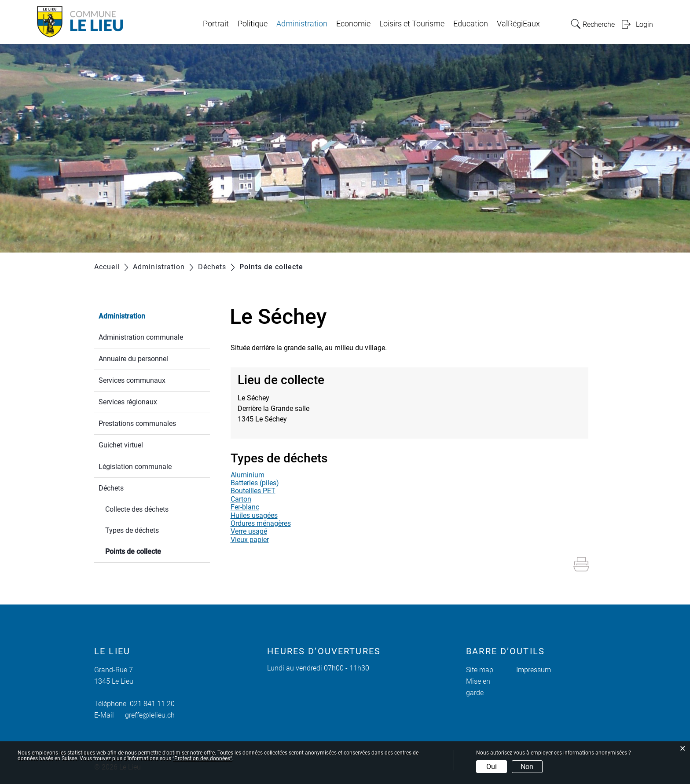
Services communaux (132, 380)
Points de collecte (154, 551)
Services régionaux (128, 402)
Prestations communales (137, 423)
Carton (241, 499)
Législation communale (135, 467)
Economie (353, 24)
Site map (480, 670)
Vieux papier (250, 540)
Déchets (111, 488)
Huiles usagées (254, 515)
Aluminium (248, 475)
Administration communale (141, 337)
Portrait (216, 24)
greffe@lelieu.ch (150, 715)
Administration (302, 24)
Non (527, 767)
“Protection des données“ (202, 758)
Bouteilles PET (253, 491)
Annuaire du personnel (133, 359)
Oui (492, 767)
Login (644, 24)
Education (471, 24)
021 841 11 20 (150, 704)
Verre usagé (249, 531)
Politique (253, 24)
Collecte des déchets (137, 509)
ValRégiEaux (518, 24)
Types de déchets (132, 530)
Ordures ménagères (261, 523)
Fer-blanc (245, 507)
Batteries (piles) (255, 483)
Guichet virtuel (121, 445)
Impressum (534, 670)
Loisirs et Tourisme (412, 24)
